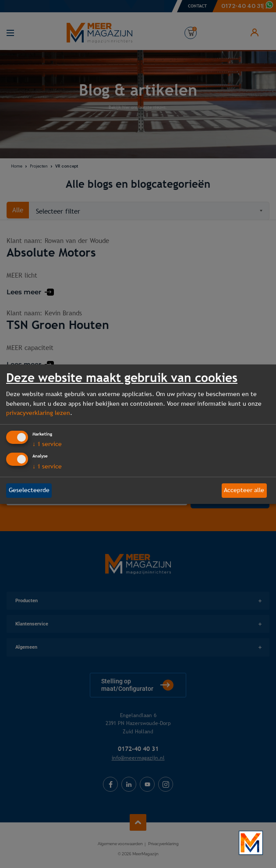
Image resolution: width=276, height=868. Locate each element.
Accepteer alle (244, 490)
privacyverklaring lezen (38, 413)
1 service (47, 444)
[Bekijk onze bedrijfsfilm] (251, 843)
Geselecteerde (29, 490)
